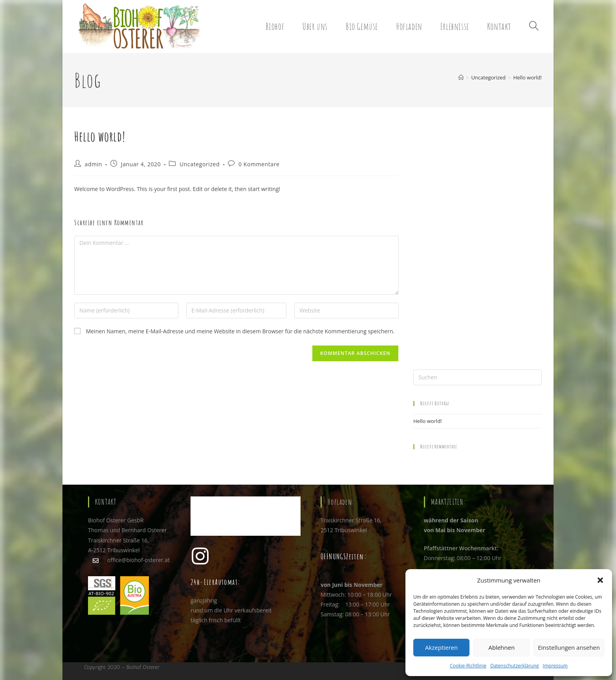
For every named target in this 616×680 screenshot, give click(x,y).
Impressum (555, 666)
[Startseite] (461, 77)
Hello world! (527, 77)
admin (93, 164)
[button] (600, 580)
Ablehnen (501, 647)
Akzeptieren (441, 647)
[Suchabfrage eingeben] (478, 377)
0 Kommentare (259, 164)
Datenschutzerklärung (515, 666)
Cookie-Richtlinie (468, 666)
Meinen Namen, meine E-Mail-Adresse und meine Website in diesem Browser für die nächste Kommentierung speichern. (240, 331)
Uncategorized (200, 164)
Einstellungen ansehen (569, 647)
